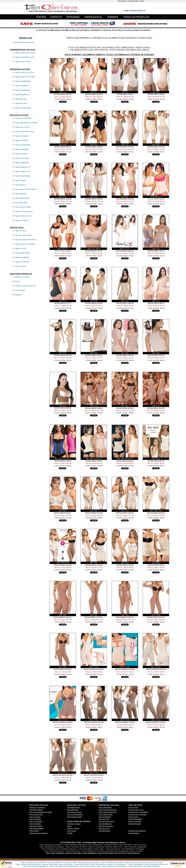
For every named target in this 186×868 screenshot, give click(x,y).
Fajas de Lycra (133, 817)
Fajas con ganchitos (36, 821)
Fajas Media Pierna (74, 807)
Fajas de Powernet (135, 824)
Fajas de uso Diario (36, 826)
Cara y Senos (72, 831)
